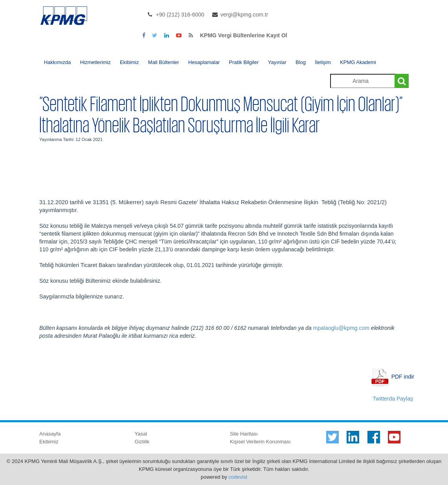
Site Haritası (244, 434)
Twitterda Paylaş (393, 399)
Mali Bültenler (164, 62)
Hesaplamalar (204, 62)
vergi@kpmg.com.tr (244, 15)
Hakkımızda (58, 62)
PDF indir (403, 376)
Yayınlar (277, 62)
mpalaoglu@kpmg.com (341, 328)
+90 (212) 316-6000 (180, 15)
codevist (238, 477)
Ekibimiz (129, 62)
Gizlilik (142, 442)
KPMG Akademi (358, 62)
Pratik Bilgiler (244, 62)
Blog (301, 62)
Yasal (141, 434)
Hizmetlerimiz (95, 62)
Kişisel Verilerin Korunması (260, 442)
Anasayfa (50, 434)
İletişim (323, 62)
